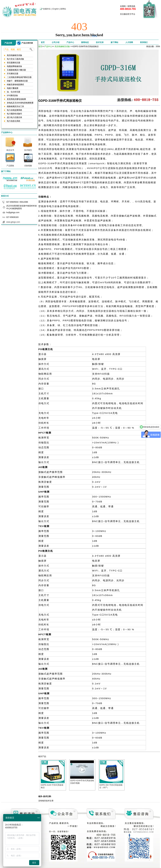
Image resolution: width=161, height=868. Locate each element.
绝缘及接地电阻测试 (15, 85)
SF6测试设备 (12, 96)
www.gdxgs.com (13, 222)
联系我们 (144, 42)
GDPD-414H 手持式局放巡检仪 (53, 785)
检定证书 (10, 149)
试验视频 (28, 165)
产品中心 (70, 42)
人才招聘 (129, 42)
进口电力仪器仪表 (14, 117)
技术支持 (100, 42)
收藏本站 (47, 9)
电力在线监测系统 (14, 110)
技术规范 (28, 149)
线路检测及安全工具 (15, 106)
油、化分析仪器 (13, 92)
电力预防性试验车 (14, 114)
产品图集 (10, 165)
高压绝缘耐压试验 (14, 55)
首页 (43, 42)
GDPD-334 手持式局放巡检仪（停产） (111, 785)
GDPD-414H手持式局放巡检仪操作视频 (82, 781)
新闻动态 (85, 42)
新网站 (63, 9)
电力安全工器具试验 (15, 59)
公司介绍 (56, 42)
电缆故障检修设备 (14, 66)
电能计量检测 (13, 88)
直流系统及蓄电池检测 (16, 99)
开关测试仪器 (13, 74)
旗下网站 (114, 42)
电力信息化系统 (13, 121)
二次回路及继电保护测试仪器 (19, 77)
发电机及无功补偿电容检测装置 (20, 103)
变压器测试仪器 (13, 63)
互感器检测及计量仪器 (16, 70)
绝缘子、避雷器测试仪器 (17, 81)
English (56, 9)
